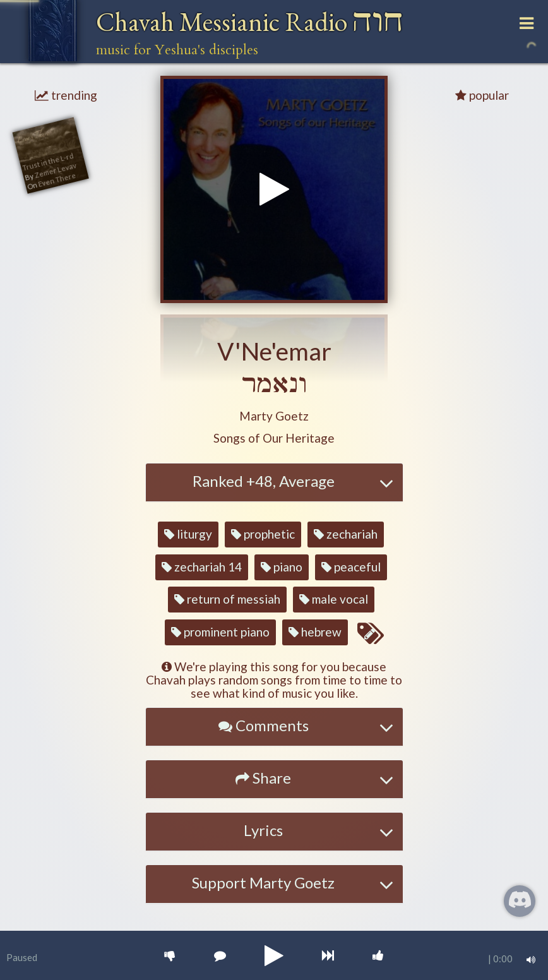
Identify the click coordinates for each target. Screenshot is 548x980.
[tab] (274, 482)
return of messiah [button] (227, 599)
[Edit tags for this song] (370, 634)
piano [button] (282, 567)
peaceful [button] (351, 567)
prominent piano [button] (220, 632)
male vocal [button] (334, 599)
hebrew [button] (315, 632)
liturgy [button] (188, 534)
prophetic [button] (263, 534)
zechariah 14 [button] (202, 567)
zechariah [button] (346, 534)
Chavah (250, 22)
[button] (274, 416)
